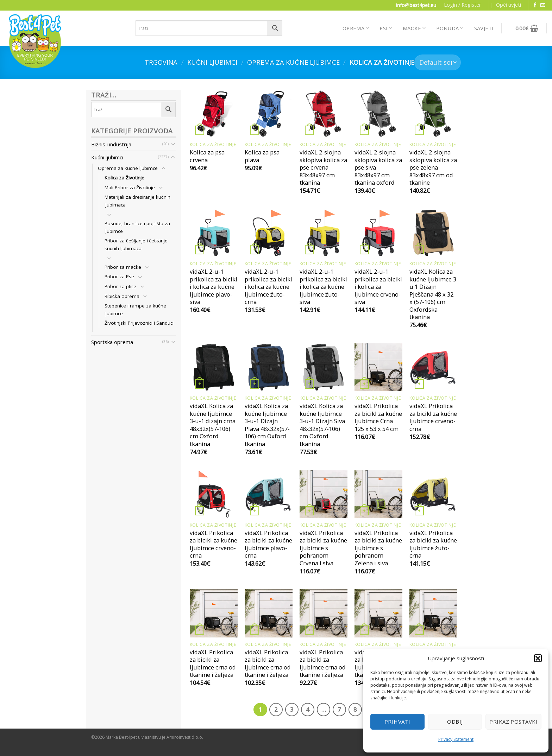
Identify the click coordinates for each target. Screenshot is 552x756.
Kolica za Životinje (124, 178)
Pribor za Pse (119, 277)
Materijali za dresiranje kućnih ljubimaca (137, 201)
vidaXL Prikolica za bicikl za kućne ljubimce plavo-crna (268, 544)
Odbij (455, 722)
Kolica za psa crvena (207, 156)
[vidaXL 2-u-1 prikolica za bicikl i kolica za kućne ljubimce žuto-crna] (269, 233)
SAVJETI (484, 28)
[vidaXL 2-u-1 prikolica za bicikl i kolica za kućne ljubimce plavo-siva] (214, 233)
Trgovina (161, 62)
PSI (386, 28)
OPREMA (356, 28)
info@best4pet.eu (416, 5)
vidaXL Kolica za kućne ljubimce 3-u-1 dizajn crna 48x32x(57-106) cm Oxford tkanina (213, 425)
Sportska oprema (112, 342)
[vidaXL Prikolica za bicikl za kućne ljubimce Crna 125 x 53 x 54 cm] (378, 367)
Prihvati (397, 722)
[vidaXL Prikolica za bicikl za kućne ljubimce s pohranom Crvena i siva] (324, 494)
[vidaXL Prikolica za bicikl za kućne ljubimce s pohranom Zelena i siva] (378, 494)
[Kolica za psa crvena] (214, 114)
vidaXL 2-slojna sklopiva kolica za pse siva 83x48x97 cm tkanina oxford (378, 167)
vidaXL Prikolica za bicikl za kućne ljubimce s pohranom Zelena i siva (378, 548)
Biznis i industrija (111, 144)
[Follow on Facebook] (535, 5)
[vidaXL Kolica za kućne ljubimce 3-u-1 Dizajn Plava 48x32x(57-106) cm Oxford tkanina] (269, 367)
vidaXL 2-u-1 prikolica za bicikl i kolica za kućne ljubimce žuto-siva (323, 287)
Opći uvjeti (508, 5)
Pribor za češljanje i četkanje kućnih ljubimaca (136, 244)
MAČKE (414, 28)
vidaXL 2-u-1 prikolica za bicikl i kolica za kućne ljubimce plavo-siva (214, 287)
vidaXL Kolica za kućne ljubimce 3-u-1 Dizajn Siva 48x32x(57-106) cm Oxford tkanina (322, 425)
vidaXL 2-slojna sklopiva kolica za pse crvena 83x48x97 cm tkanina (323, 167)
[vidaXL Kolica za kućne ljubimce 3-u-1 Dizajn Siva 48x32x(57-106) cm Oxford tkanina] (324, 367)
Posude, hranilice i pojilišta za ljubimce (137, 227)
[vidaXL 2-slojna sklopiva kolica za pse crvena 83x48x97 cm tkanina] (324, 114)
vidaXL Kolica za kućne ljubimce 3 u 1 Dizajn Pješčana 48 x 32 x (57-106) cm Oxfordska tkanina (433, 294)
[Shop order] (438, 62)
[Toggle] (173, 144)
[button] (538, 658)
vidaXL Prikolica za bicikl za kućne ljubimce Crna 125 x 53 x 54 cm (378, 417)
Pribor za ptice (120, 286)
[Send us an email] (543, 5)
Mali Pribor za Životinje (130, 188)
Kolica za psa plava (262, 156)
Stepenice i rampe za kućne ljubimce (135, 310)
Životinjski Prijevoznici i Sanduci (139, 323)
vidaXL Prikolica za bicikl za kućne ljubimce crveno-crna (433, 417)
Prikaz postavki (513, 722)
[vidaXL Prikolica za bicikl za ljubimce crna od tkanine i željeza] (214, 613)
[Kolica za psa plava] (269, 114)
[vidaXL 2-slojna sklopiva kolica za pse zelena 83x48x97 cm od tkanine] (433, 114)
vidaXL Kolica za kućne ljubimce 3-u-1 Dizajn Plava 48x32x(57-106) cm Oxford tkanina (267, 425)
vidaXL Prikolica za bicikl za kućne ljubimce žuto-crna (433, 544)
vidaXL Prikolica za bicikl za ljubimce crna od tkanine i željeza (213, 663)
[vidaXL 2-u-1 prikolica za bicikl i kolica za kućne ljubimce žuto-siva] (324, 233)
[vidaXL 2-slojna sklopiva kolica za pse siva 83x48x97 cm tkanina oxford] (378, 114)
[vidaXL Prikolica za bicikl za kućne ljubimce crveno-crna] (433, 367)
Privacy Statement (456, 739)
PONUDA (450, 28)
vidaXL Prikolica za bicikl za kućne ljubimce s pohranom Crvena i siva (323, 548)
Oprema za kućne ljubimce (293, 62)
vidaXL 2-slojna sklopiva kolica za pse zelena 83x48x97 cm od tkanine (433, 167)
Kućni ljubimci (212, 62)
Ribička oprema (122, 296)
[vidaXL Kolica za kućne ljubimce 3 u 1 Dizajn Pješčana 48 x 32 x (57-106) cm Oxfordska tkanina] (433, 233)
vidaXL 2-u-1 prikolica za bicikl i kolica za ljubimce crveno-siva (378, 287)
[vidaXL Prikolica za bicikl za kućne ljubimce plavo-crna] (269, 494)
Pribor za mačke (123, 267)
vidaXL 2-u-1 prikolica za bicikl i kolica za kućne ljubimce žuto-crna (268, 287)
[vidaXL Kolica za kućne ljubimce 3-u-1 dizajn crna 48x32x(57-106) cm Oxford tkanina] (214, 367)
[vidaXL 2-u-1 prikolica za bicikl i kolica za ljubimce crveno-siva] (378, 233)
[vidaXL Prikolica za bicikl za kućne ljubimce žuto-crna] (433, 494)
